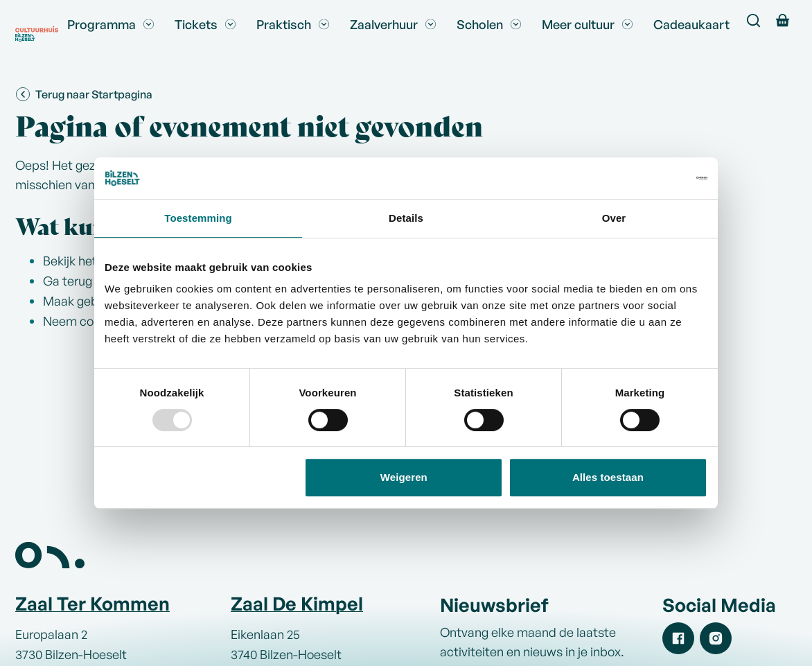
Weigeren (404, 477)
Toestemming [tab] (198, 218)
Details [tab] (406, 218)
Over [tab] (614, 218)
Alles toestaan (608, 477)
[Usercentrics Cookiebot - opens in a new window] (647, 178)
